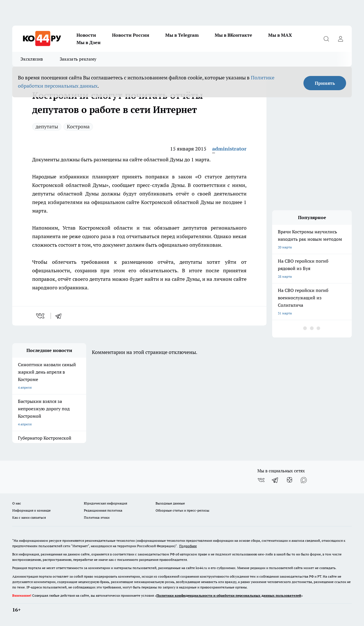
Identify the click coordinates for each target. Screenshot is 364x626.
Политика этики (97, 517)
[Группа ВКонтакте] (261, 480)
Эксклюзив (32, 59)
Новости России (131, 35)
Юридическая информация (106, 503)
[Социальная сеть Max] (304, 480)
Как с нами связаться (29, 517)
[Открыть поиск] (326, 39)
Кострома (78, 126)
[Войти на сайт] (340, 39)
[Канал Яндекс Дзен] (289, 480)
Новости (86, 35)
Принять (325, 83)
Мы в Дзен (89, 42)
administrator (229, 149)
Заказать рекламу (78, 59)
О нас (17, 503)
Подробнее (188, 546)
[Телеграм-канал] (275, 480)
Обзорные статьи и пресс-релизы (182, 510)
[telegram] (60, 316)
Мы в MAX (280, 35)
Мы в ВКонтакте (233, 35)
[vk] (41, 316)
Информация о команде (31, 510)
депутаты (47, 126)
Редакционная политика (103, 510)
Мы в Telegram (182, 35)
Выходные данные (170, 503)
